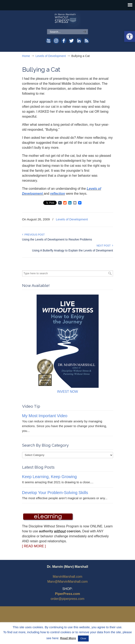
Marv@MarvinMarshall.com (67, 582)
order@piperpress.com (67, 599)
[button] (130, 36)
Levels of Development (51, 56)
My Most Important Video (45, 416)
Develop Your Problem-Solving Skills (55, 493)
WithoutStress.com (68, 20)
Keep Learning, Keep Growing (50, 477)
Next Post (105, 246)
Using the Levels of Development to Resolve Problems (57, 239)
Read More (68, 638)
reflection (58, 194)
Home (26, 56)
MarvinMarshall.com (67, 577)
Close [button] (83, 638)
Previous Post (33, 235)
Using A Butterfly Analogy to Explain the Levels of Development (72, 250)
